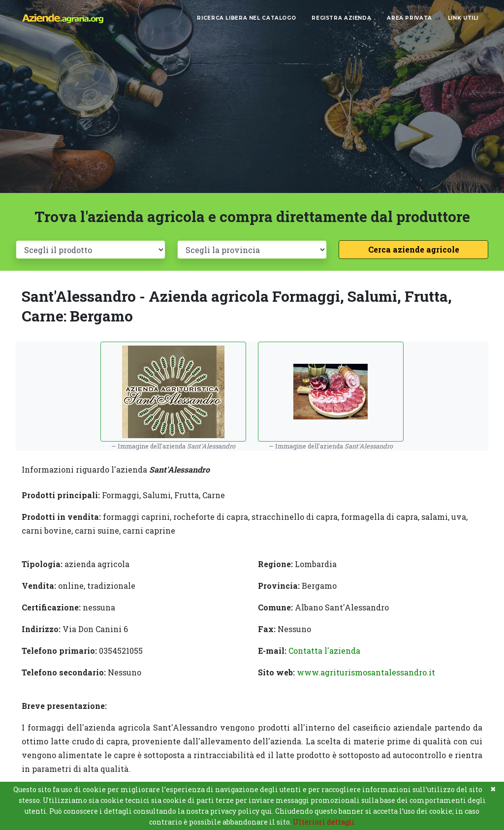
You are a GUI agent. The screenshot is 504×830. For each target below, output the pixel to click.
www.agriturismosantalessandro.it (366, 672)
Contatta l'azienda (324, 651)
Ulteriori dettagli (324, 822)
